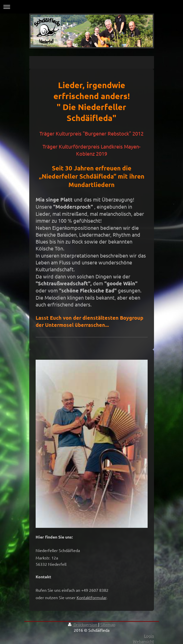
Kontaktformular (92, 597)
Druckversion (83, 624)
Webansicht (143, 641)
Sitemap (108, 624)
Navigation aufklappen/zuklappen (92, 7)
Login (149, 636)
